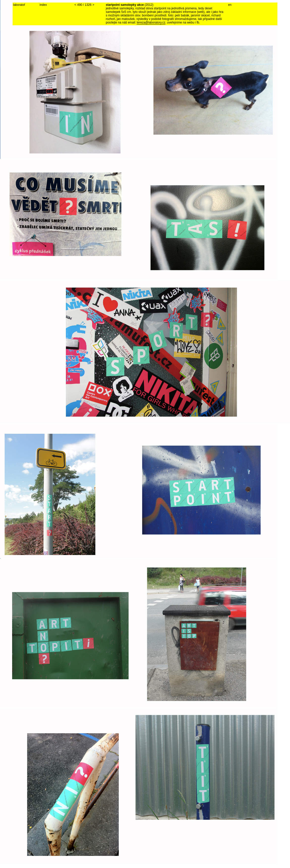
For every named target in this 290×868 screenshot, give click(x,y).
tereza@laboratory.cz (151, 22)
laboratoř (19, 5)
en (230, 5)
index (43, 5)
